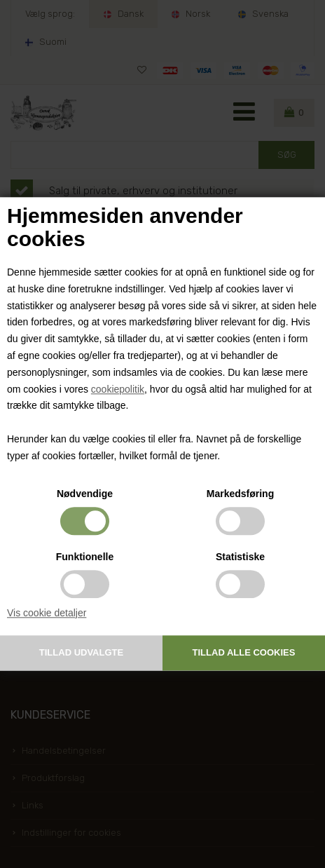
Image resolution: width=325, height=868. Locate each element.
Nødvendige (85, 494)
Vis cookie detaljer (47, 613)
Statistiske (240, 557)
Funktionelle (85, 557)
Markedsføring (240, 494)
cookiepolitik (118, 389)
